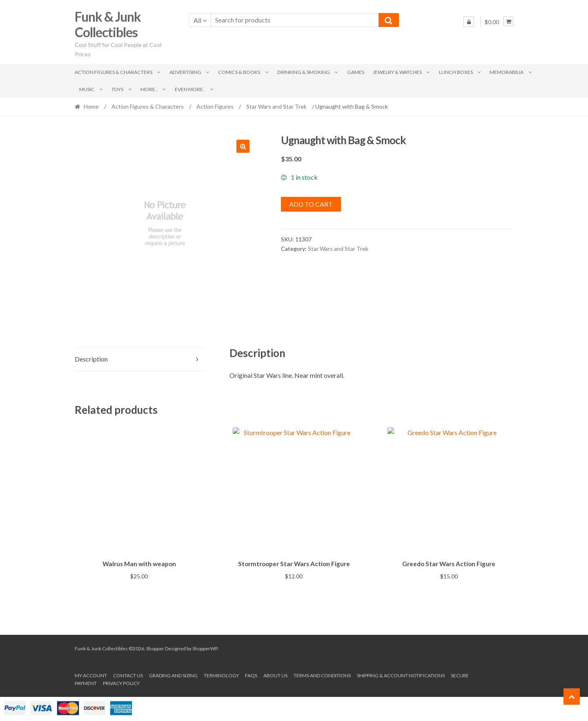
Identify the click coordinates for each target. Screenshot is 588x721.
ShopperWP (205, 647)
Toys (117, 89)
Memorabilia (507, 72)
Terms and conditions (322, 674)
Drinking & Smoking (304, 72)
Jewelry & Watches (397, 72)
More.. (149, 89)
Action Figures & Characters (114, 72)
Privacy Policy (121, 682)
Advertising (185, 72)
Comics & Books (239, 72)
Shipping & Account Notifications (401, 674)
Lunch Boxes (456, 72)
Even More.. (190, 89)
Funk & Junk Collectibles (108, 25)
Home (91, 106)
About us (275, 674)
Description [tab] (91, 359)
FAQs (251, 674)
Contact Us (128, 674)
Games (356, 72)
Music (87, 89)
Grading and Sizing (173, 674)
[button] (243, 146)
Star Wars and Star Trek (276, 106)
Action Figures (215, 106)
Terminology (221, 674)
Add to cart (311, 204)
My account (91, 674)
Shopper (155, 647)
